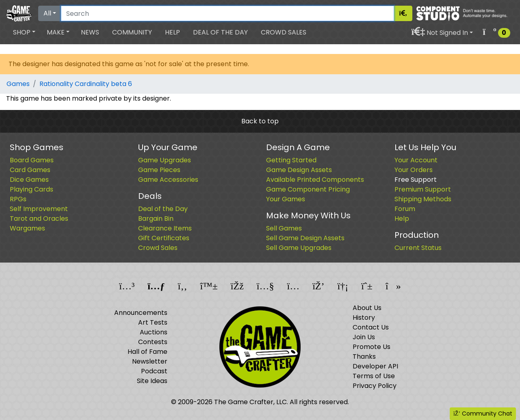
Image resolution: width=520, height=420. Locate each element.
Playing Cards (31, 189)
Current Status (418, 248)
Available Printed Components (315, 180)
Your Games (286, 199)
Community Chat (483, 414)
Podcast (154, 371)
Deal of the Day (220, 32)
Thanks (364, 356)
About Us (367, 308)
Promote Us (372, 347)
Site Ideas (152, 381)
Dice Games (29, 180)
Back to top (260, 121)
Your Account (416, 160)
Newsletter (150, 361)
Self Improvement (39, 209)
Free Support (416, 180)
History (364, 318)
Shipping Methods (423, 199)
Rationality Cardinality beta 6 (86, 84)
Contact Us (371, 327)
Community (132, 32)
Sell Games (284, 228)
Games (18, 84)
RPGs (18, 199)
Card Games (30, 170)
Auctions (154, 332)
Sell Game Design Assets (305, 238)
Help (172, 32)
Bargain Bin (156, 219)
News (90, 32)
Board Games (32, 160)
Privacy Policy (375, 386)
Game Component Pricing (308, 189)
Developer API (375, 366)
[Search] (227, 13)
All (47, 13)
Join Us (364, 337)
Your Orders (414, 170)
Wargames (27, 228)
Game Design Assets (299, 170)
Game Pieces (159, 170)
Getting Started (291, 160)
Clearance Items (165, 228)
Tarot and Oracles (39, 219)
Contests (153, 342)
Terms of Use (374, 376)
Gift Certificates (164, 238)
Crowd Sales (284, 32)
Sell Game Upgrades (299, 248)
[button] (24, 32)
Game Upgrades (165, 160)
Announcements (141, 313)
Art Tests (153, 322)
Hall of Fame (147, 352)
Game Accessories (168, 180)
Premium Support (423, 189)
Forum (405, 209)
